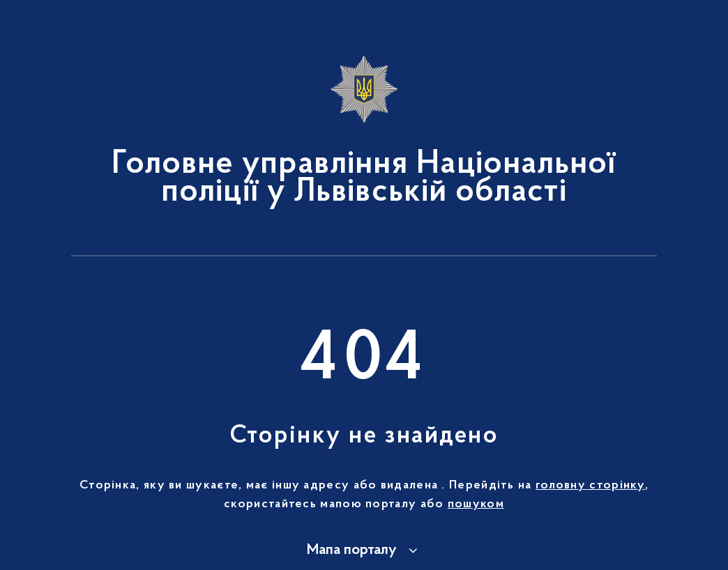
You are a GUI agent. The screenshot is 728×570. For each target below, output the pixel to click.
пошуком (476, 504)
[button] (364, 550)
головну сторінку (590, 486)
